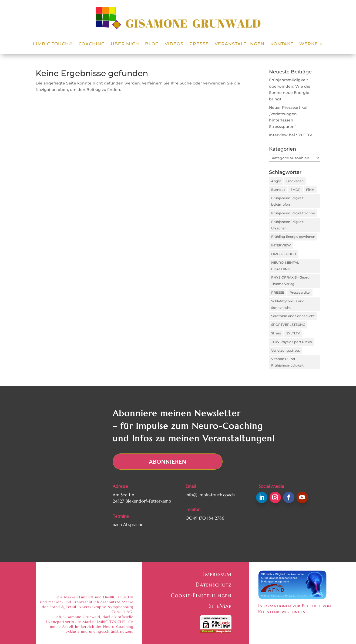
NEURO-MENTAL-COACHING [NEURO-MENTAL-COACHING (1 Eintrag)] (286, 266)
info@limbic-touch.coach (210, 495)
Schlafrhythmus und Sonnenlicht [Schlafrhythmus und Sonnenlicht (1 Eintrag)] (288, 304)
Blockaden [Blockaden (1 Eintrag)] (295, 181)
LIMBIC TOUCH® (53, 44)
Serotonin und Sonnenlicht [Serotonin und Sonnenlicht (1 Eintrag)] (293, 316)
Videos (174, 44)
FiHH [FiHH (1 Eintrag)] (310, 190)
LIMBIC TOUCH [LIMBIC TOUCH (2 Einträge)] (284, 254)
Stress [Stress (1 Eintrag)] (276, 333)
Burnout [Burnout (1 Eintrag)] (278, 190)
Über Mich (125, 44)
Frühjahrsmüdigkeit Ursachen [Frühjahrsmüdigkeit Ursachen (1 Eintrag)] (287, 225)
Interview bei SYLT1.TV (291, 135)
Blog (152, 44)
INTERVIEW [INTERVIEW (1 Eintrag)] (281, 245)
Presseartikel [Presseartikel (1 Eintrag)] (300, 292)
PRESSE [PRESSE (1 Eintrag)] (278, 292)
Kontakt (282, 44)
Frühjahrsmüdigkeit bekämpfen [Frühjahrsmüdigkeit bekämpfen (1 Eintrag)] (287, 201)
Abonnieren (168, 462)
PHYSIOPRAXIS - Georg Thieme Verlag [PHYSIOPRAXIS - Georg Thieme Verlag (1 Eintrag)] (290, 281)
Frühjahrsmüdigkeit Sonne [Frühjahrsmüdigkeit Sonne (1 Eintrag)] (293, 213)
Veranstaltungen (240, 44)
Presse (199, 44)
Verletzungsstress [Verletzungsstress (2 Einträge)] (286, 350)
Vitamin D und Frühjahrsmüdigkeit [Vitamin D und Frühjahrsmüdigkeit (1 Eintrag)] (287, 362)
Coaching (92, 44)
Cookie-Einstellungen (201, 595)
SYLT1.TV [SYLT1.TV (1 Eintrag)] (293, 333)
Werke (309, 44)
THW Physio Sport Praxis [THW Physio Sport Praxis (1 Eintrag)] (291, 342)
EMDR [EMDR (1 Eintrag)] (295, 190)
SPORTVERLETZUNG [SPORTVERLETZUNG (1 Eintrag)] (288, 325)
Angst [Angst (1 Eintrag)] (276, 181)
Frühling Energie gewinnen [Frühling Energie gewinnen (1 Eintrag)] (293, 237)
